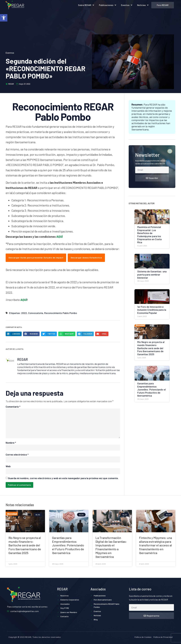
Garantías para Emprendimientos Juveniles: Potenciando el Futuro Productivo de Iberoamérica (152, 389)
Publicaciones (108, 5)
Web (8, 466)
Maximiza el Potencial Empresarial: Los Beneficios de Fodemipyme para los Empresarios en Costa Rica (149, 235)
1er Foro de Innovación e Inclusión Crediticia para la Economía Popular (152, 310)
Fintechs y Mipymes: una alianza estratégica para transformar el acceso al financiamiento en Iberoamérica (155, 545)
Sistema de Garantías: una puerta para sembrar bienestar (152, 274)
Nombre (11, 443)
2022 (24, 313)
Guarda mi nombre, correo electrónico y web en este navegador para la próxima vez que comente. (63, 478)
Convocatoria (36, 313)
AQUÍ (59, 236)
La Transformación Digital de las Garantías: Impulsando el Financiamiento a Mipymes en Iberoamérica (111, 547)
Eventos (127, 5)
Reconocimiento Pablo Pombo (61, 313)
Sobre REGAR (86, 5)
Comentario (13, 407)
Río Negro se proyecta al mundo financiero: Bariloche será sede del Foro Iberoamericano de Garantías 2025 (151, 348)
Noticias (143, 5)
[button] (4, 18)
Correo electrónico (17, 455)
